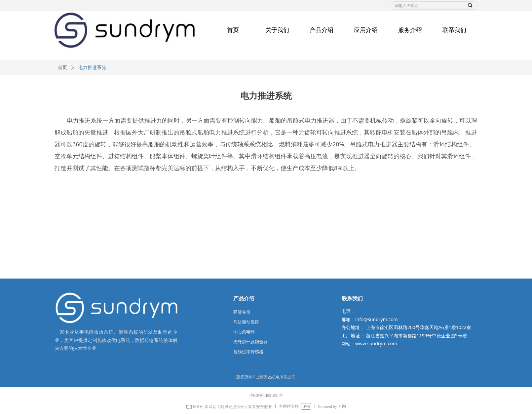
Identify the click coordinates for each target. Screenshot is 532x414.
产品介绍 (322, 30)
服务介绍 (410, 30)
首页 (233, 30)
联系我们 (454, 30)
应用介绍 (366, 30)
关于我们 (277, 30)
